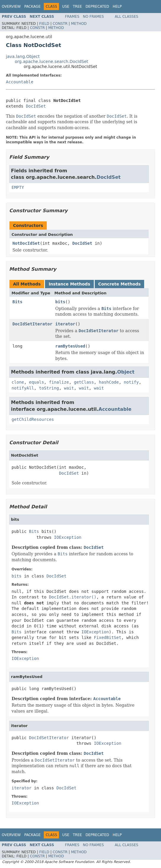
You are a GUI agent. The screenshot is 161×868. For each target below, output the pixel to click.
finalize (59, 382)
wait (69, 388)
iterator (65, 324)
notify (131, 382)
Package (32, 7)
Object (126, 372)
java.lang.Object (23, 56)
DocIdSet (36, 106)
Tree (77, 7)
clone (18, 382)
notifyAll (23, 388)
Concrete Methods (120, 284)
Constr (60, 24)
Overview (11, 7)
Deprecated (97, 7)
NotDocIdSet (26, 243)
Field (44, 24)
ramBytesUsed (70, 346)
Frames (72, 17)
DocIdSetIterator (32, 324)
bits (60, 302)
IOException (68, 537)
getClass (84, 382)
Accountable (20, 82)
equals (37, 382)
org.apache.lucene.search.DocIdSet (51, 61)
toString (49, 388)
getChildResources (33, 419)
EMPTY (18, 187)
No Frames (93, 17)
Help (117, 7)
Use (66, 7)
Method (79, 24)
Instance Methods (69, 284)
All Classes (127, 17)
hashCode (109, 382)
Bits (17, 302)
